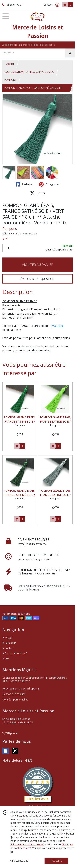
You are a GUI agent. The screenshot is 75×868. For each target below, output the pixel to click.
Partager (24, 184)
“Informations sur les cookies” (27, 844)
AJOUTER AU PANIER (38, 265)
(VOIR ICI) (57, 326)
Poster (38, 193)
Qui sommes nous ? (15, 653)
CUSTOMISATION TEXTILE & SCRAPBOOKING (29, 72)
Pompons (10, 229)
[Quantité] (10, 248)
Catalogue (9, 643)
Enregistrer (49, 184)
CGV (6, 659)
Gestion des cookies (14, 694)
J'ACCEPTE (57, 861)
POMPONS (10, 80)
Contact (48, 5)
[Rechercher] (70, 53)
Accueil (10, 64)
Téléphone (10, 733)
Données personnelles (15, 700)
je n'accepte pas (19, 861)
